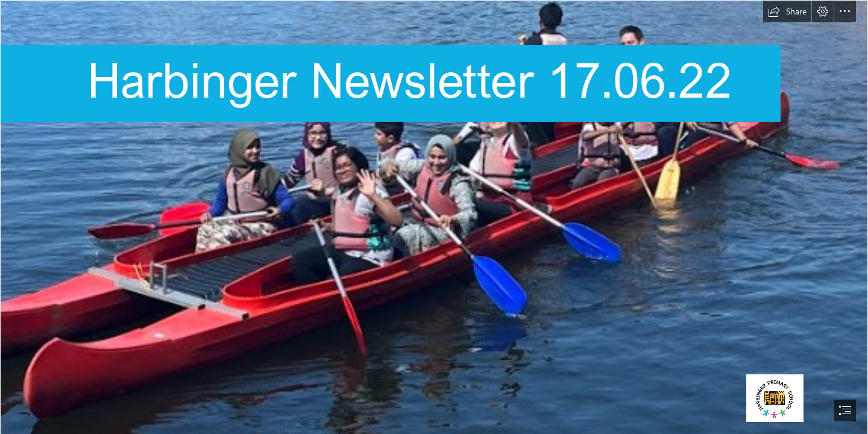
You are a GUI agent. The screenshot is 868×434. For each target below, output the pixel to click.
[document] (434, 217)
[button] (787, 11)
